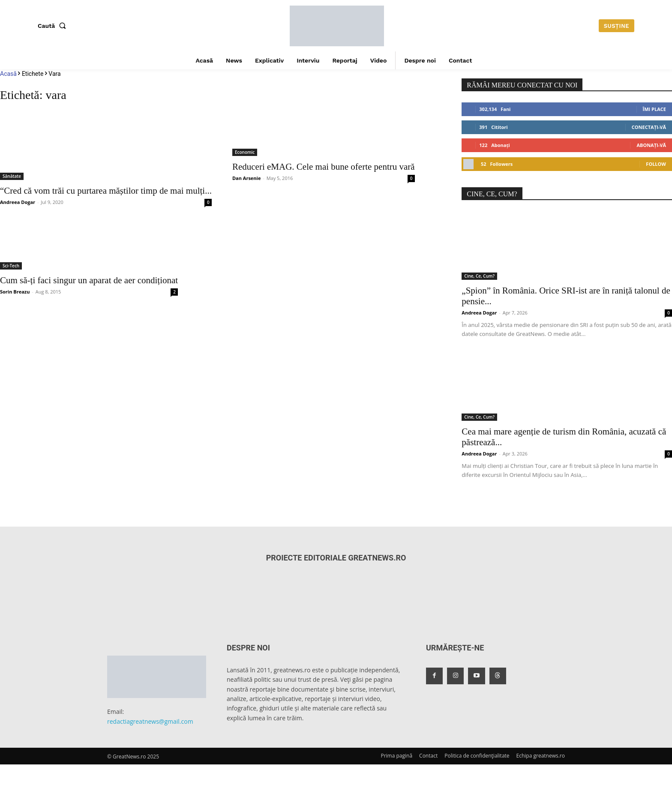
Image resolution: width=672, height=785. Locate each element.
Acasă (8, 74)
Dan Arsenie (247, 178)
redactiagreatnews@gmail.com (150, 721)
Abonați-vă (651, 145)
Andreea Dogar (18, 202)
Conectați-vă (649, 127)
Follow (656, 164)
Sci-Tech (11, 266)
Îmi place (654, 109)
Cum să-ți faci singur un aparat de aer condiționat (89, 280)
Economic (245, 152)
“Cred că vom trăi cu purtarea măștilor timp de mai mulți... (106, 191)
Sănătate (12, 176)
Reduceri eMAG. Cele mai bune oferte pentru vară (324, 167)
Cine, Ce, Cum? (479, 276)
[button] (54, 26)
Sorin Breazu (15, 292)
